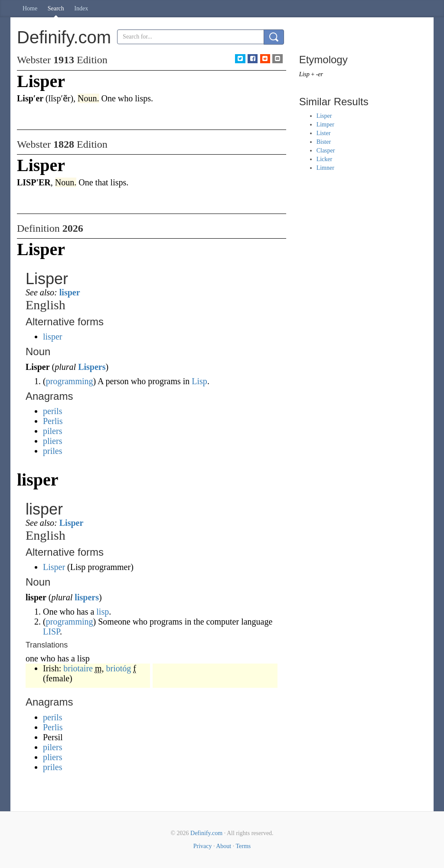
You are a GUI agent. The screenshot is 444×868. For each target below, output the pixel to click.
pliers (52, 441)
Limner (325, 168)
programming (70, 381)
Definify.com (206, 833)
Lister (324, 133)
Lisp (199, 381)
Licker (325, 159)
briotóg (119, 668)
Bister (324, 142)
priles (52, 451)
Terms (243, 846)
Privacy (203, 846)
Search (56, 8)
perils (52, 411)
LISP (51, 632)
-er (320, 74)
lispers (87, 597)
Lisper (72, 523)
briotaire (78, 668)
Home (30, 8)
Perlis (53, 421)
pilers (52, 431)
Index (81, 8)
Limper (325, 125)
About (224, 846)
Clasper (326, 151)
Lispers (92, 367)
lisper (70, 292)
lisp (103, 612)
